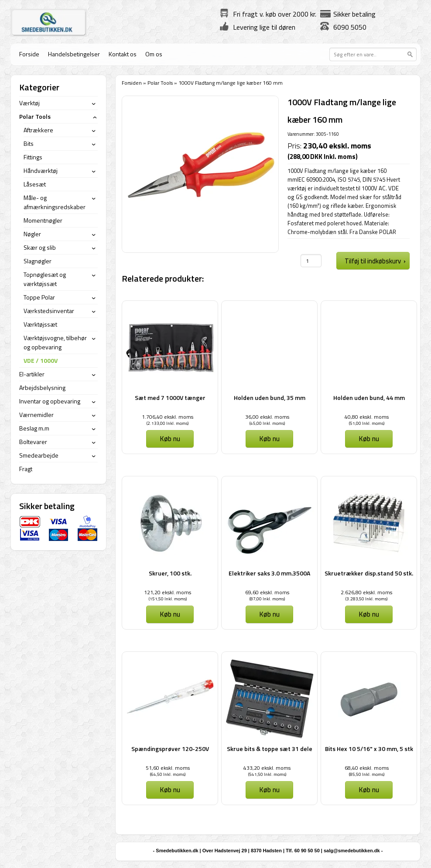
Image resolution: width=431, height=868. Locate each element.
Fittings (33, 157)
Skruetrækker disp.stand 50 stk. (369, 573)
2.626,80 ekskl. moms (366, 592)
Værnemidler (36, 415)
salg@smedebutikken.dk (352, 851)
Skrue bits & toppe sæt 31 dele (270, 749)
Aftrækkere (38, 130)
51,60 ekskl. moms (168, 768)
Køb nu (170, 438)
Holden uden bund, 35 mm (270, 398)
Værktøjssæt (40, 324)
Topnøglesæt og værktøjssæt (45, 279)
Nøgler (32, 234)
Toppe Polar (39, 297)
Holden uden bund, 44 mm (369, 398)
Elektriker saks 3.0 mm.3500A (269, 573)
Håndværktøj (41, 170)
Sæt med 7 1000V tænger (170, 398)
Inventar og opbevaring (50, 401)
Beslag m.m (34, 428)
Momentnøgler (43, 220)
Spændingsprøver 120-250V (170, 749)
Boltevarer (33, 442)
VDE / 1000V (41, 360)
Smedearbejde (39, 455)
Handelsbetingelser (74, 54)
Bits (29, 143)
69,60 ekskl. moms (267, 592)
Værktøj (29, 103)
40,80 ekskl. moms (367, 417)
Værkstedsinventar (49, 311)
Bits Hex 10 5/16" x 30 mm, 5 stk (369, 749)
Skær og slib (40, 247)
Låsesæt (35, 184)
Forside (29, 54)
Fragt (26, 469)
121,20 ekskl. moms (168, 592)
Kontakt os (123, 54)
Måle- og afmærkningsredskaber (55, 202)
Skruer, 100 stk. (170, 573)
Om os (154, 54)
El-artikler (32, 374)
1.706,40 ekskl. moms (168, 417)
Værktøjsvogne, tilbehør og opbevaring (55, 342)
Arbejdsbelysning (42, 387)
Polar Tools (160, 83)
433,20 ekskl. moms (267, 768)
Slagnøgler (38, 261)
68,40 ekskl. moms (367, 768)
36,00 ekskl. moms (267, 417)
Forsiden (132, 83)
